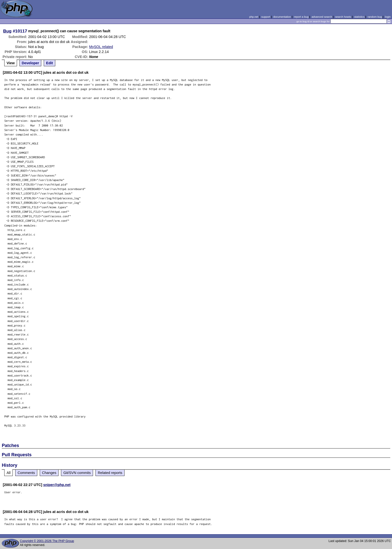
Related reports (110, 473)
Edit (49, 63)
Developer (30, 63)
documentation (282, 17)
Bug (7, 31)
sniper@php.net (57, 485)
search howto (343, 17)
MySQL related (101, 47)
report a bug (301, 17)
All (8, 473)
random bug (375, 17)
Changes (49, 473)
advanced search (322, 17)
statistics (359, 17)
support (266, 17)
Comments (26, 473)
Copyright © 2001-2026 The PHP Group (47, 541)
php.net (254, 17)
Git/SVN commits (77, 473)
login (388, 17)
